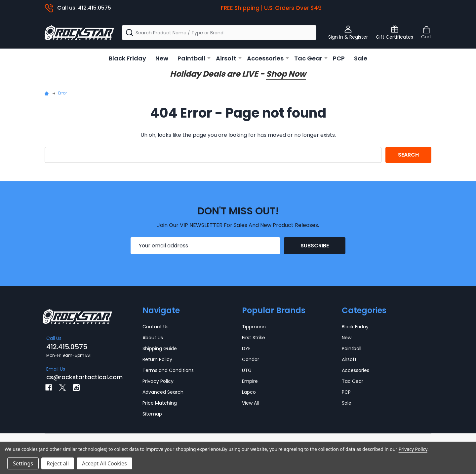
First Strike (254, 338)
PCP (339, 58)
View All (250, 403)
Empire (250, 381)
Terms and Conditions (168, 370)
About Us (153, 338)
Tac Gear (308, 58)
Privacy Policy (158, 381)
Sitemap (152, 414)
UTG (247, 370)
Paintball (191, 58)
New (162, 58)
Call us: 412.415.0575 (78, 8)
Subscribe (315, 246)
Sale (361, 58)
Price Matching (160, 403)
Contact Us (156, 327)
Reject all (58, 463)
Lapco (249, 392)
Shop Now (286, 74)
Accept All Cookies (104, 463)
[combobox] (219, 33)
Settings (23, 463)
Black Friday (127, 58)
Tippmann (254, 327)
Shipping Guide (160, 348)
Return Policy (157, 359)
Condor (251, 359)
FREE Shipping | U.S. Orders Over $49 (271, 8)
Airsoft (226, 58)
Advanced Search (163, 392)
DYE (246, 348)
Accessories (265, 58)
